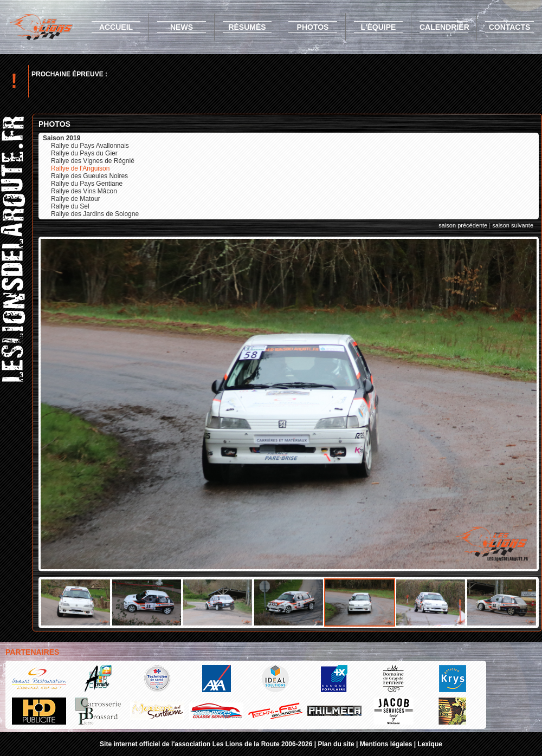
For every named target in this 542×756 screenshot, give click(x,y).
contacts (510, 27)
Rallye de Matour (76, 199)
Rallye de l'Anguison (80, 168)
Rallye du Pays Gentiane (87, 184)
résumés (247, 27)
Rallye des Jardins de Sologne (95, 214)
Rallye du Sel (70, 206)
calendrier (444, 27)
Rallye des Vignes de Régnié (93, 161)
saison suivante (513, 225)
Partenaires (32, 652)
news (182, 27)
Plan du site (336, 744)
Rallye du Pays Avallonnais (90, 146)
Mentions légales (386, 744)
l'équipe (379, 27)
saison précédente (463, 225)
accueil (116, 27)
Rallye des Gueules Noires (89, 176)
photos (313, 27)
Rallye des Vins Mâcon (84, 191)
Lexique (430, 744)
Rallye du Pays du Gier (84, 153)
